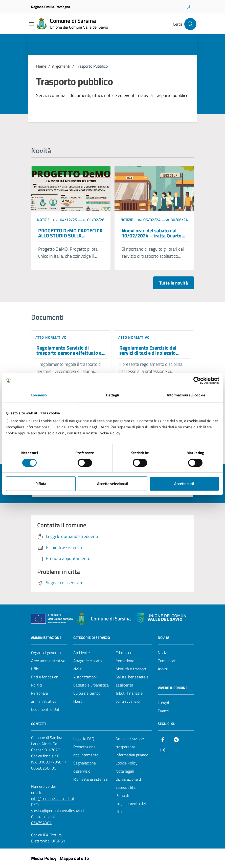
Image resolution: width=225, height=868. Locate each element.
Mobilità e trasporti (131, 669)
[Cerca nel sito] (190, 24)
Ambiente (82, 653)
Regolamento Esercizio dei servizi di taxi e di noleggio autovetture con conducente (150, 350)
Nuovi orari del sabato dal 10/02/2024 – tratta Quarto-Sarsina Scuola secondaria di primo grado (153, 233)
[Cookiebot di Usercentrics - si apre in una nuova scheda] (197, 380)
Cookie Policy (127, 763)
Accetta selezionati (113, 484)
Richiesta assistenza (90, 779)
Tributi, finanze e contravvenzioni (129, 697)
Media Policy (44, 858)
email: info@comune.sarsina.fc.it (53, 795)
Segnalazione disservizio (85, 767)
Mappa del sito (74, 858)
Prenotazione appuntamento (86, 751)
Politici (37, 685)
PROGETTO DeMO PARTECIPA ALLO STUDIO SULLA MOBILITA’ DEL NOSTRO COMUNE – (70, 233)
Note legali (125, 771)
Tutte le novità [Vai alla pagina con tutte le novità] (174, 283)
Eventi (163, 711)
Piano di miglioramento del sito (131, 803)
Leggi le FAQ (84, 739)
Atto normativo (51, 337)
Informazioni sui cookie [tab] (186, 395)
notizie (43, 220)
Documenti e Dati (46, 709)
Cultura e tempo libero (87, 697)
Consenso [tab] (39, 395)
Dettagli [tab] (113, 395)
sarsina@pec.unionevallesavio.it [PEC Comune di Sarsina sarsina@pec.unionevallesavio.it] (58, 811)
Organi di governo (46, 653)
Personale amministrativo (44, 697)
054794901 (41, 823)
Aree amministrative (48, 661)
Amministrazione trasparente (130, 743)
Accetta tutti (184, 484)
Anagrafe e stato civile (87, 665)
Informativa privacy (132, 755)
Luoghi (163, 703)
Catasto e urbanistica (91, 685)
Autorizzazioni (85, 677)
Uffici (35, 669)
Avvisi (163, 669)
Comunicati (167, 661)
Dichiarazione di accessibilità (129, 783)
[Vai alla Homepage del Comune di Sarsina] (72, 24)
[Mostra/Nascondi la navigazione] (32, 24)
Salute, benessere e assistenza (132, 681)
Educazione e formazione (127, 657)
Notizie (164, 653)
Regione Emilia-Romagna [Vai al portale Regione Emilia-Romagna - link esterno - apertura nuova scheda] (51, 7)
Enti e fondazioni (45, 677)
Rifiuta (41, 484)
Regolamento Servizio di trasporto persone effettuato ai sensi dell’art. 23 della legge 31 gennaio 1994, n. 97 (70, 350)
